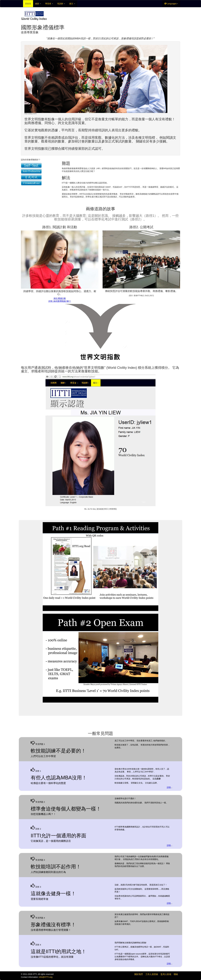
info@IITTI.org (46, 977)
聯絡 (176, 974)
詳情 (169, 787)
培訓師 (61, 4)
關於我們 (139, 974)
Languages (171, 4)
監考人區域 (166, 974)
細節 (38, 4)
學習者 (49, 4)
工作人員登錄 (152, 974)
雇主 (72, 4)
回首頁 (28, 4)
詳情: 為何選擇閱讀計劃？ (60, 301)
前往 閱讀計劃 (60, 298)
